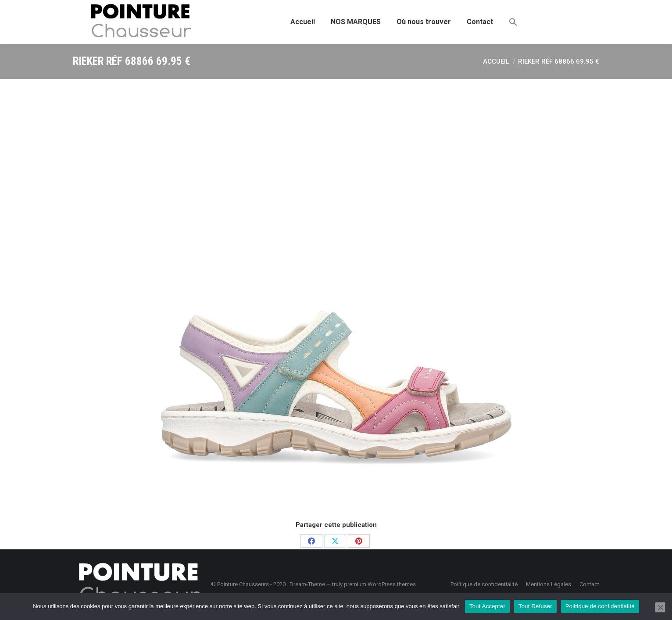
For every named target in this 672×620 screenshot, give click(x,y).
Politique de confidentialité (600, 606)
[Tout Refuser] (660, 607)
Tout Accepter (487, 606)
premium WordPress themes (380, 584)
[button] (513, 22)
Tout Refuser (535, 606)
